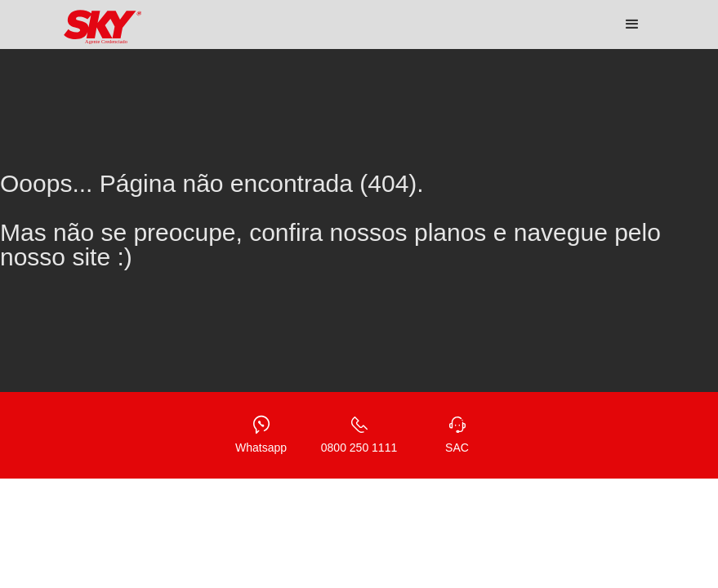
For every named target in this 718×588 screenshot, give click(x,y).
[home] (103, 27)
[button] (632, 24)
